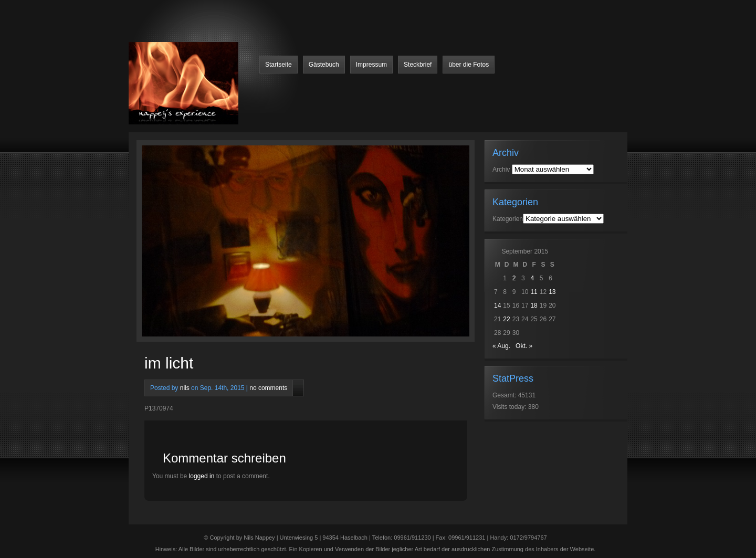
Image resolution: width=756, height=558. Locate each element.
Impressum (371, 65)
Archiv (501, 170)
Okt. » (524, 346)
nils (185, 388)
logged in (202, 476)
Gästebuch (324, 65)
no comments (268, 388)
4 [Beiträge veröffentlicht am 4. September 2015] (532, 278)
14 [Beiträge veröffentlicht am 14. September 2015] (497, 306)
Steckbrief (418, 65)
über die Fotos (469, 65)
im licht (169, 363)
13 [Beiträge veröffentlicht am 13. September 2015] (552, 292)
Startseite (279, 65)
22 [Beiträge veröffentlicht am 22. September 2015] (506, 319)
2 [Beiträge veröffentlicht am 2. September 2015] (514, 278)
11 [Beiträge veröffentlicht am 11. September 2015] (534, 292)
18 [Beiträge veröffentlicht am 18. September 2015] (534, 306)
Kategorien (508, 219)
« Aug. (501, 346)
